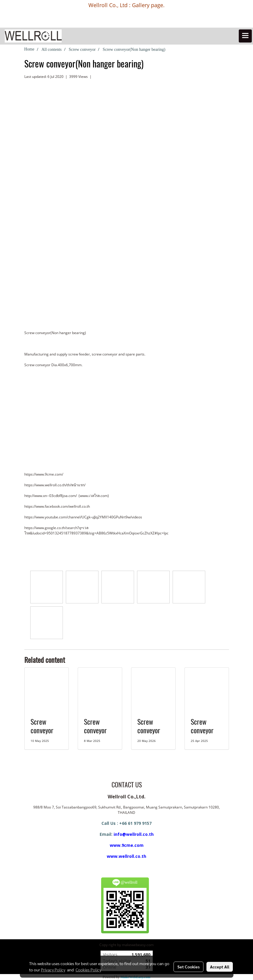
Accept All (220, 967)
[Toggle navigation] (245, 36)
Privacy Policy (53, 970)
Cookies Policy (88, 970)
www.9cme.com (127, 845)
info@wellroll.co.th (134, 834)
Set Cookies (188, 967)
